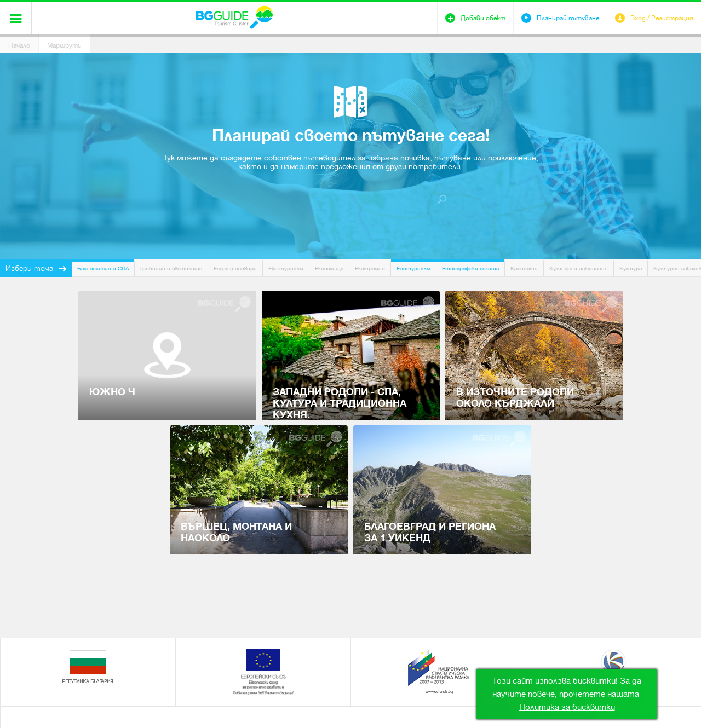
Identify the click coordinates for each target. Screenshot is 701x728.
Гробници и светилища (171, 268)
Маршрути (64, 45)
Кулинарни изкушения (579, 268)
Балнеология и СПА (103, 268)
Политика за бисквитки (567, 707)
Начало (19, 45)
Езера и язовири (235, 268)
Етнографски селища (470, 268)
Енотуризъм (413, 268)
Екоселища (329, 268)
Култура (631, 268)
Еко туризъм (286, 268)
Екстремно (370, 268)
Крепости (524, 268)
